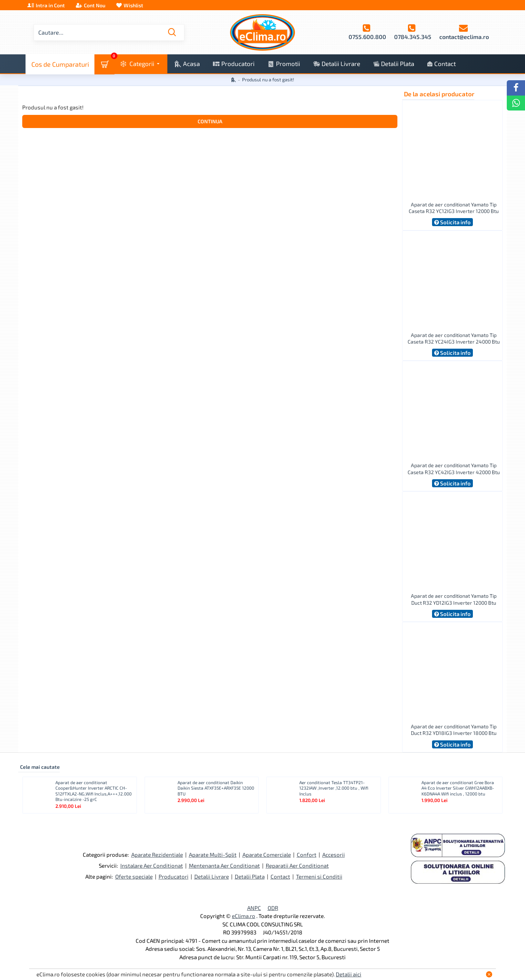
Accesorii (334, 855)
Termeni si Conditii (319, 876)
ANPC (254, 908)
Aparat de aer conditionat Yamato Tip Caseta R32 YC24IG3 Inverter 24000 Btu (454, 338)
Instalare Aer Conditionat (152, 865)
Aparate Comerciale (267, 855)
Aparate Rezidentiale (157, 855)
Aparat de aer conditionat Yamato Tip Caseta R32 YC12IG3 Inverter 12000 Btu (454, 208)
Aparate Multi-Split (213, 855)
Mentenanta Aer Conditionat (224, 865)
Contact (280, 876)
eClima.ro (244, 916)
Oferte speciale (134, 876)
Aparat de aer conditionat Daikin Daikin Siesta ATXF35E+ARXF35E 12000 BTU (216, 788)
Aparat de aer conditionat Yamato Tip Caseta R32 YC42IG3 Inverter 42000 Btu (454, 468)
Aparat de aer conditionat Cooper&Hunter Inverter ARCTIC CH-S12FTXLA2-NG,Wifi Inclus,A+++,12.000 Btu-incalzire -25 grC (94, 791)
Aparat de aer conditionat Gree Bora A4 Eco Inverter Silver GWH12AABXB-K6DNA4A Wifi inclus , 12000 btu (458, 788)
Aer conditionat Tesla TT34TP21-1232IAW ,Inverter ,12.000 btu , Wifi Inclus (334, 788)
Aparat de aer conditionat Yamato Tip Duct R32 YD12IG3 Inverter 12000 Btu (454, 599)
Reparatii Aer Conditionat (297, 865)
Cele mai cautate (40, 767)
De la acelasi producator (439, 94)
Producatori (174, 876)
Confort (307, 855)
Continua (210, 121)
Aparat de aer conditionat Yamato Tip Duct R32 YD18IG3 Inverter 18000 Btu (454, 730)
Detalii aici (349, 974)
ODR (273, 908)
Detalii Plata (250, 876)
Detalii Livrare (212, 876)
